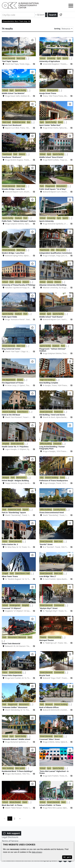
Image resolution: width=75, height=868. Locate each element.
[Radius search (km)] (40, 15)
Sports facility (21, 90)
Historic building (9, 412)
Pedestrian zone (19, 122)
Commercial (59, 605)
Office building (46, 444)
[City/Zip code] (18, 15)
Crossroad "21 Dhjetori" (12, 608)
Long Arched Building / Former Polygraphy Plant (52, 448)
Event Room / (23, 412)
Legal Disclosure (10, 837)
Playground (50, 186)
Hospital (6, 444)
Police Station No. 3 (10, 544)
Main (30, 637)
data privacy (37, 852)
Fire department (9, 380)
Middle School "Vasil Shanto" (51, 317)
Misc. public (61, 250)
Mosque (6, 478)
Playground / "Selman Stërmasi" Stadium (53, 350)
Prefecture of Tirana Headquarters (54, 480)
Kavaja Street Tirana (48, 93)
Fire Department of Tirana (13, 383)
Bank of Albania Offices (49, 707)
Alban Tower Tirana (10, 576)
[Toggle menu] (71, 6)
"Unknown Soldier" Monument (15, 707)
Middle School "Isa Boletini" (13, 93)
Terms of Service (10, 841)
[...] (28, 58)
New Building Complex (49, 383)
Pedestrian (59, 412)
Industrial (57, 444)
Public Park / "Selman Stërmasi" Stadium (19, 221)
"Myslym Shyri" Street (49, 608)
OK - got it (67, 857)
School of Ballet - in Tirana (50, 805)
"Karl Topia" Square (10, 61)
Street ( (20, 380)
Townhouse (7, 154)
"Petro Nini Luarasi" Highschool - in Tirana (54, 772)
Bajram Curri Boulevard (12, 125)
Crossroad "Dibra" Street (50, 739)
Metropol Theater (47, 640)
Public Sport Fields (9, 317)
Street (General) (9, 58)
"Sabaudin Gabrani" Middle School (16, 739)
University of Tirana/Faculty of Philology (19, 285)
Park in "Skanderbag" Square (14, 512)
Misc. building (8, 768)
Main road (21, 58)
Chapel (5, 573)
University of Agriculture (50, 61)
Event (60, 122)
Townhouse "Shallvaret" (12, 157)
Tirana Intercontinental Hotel (52, 512)
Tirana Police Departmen (12, 675)
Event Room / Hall (22, 573)
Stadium (18, 218)
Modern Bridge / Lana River (13, 253)
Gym (59, 58)
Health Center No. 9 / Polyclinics (15, 447)
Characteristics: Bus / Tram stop (16, 21)
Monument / (61, 186)
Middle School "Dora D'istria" (51, 157)
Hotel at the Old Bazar (11, 415)
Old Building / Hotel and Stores (52, 415)
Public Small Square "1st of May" (53, 189)
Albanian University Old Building (53, 285)
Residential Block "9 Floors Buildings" (17, 771)
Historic (22, 154)
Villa (53, 250)
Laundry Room (59, 509)
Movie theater (15, 802)
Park (15, 154)
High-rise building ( (48, 380)
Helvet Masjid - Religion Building (15, 480)
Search (53, 15)
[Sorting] (67, 29)
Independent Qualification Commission (56, 253)
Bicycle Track (45, 675)
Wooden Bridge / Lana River (13, 189)
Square (25, 509)
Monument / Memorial (17, 637)
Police (5, 541)
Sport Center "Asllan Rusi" (50, 125)
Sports (65, 58)
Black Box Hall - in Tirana (12, 805)
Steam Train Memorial (11, 643)
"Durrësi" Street (46, 544)
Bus (29, 122)
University (51, 58)
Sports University (47, 221)
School (43, 58)
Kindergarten (52, 90)
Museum (49, 704)
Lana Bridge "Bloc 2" (48, 576)
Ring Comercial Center (11, 349)
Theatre (43, 637)
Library (18, 282)
